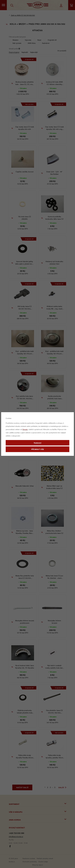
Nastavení (38, 443)
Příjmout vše (38, 449)
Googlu (25, 429)
